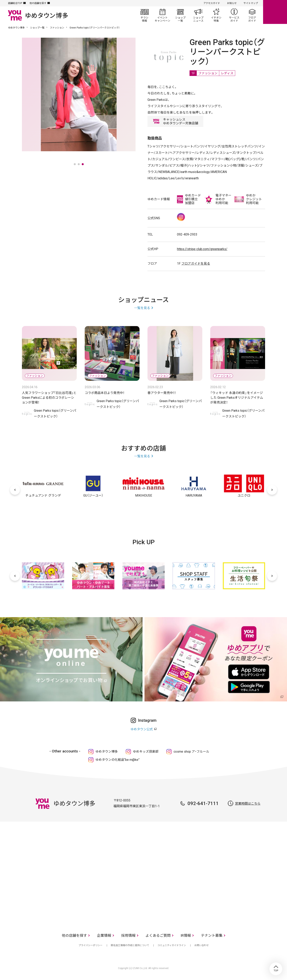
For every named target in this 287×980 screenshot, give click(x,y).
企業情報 (104, 935)
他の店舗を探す (38, 3)
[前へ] (15, 490)
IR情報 (186, 935)
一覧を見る (142, 308)
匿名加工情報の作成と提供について (130, 945)
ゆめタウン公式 (142, 729)
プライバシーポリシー (90, 945)
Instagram (181, 217)
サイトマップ (251, 3)
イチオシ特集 (216, 15)
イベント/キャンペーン (162, 15)
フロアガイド (252, 15)
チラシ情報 (144, 15)
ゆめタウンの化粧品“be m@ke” (117, 760)
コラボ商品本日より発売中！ (105, 393)
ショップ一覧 (180, 15)
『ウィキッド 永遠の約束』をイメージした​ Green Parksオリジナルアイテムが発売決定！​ (237, 398)
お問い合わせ (201, 945)
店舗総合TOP (15, 3)
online (275, 12)
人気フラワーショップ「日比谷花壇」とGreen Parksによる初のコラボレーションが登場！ (49, 398)
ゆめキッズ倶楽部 (146, 752)
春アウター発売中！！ (162, 393)
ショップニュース (198, 15)
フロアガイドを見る (196, 264)
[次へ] (272, 490)
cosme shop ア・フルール (191, 752)
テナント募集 (212, 935)
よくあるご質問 (158, 935)
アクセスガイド (212, 3)
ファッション (57, 28)
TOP (276, 969)
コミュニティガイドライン (172, 945)
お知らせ (232, 3)
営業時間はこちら (248, 804)
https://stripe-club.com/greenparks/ (202, 249)
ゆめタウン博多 (16, 28)
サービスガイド (234, 15)
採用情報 (128, 935)
